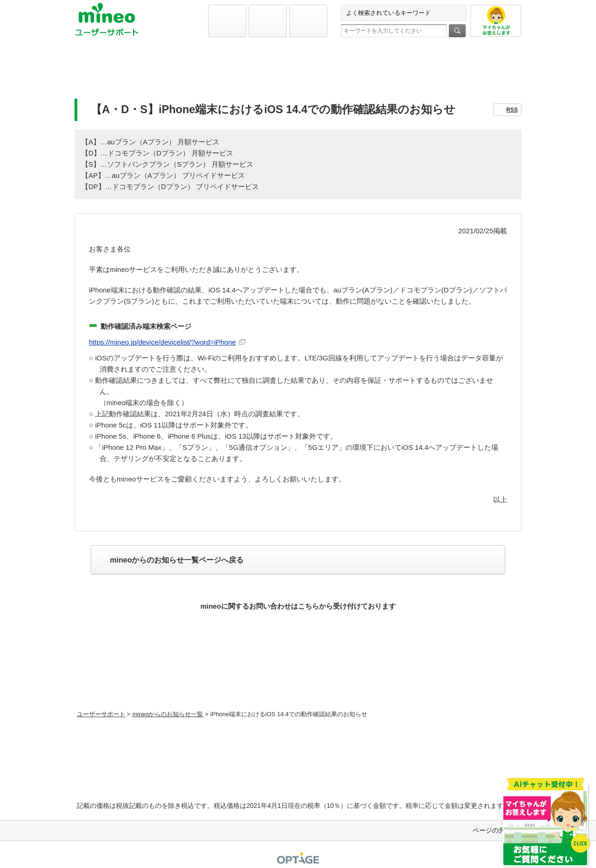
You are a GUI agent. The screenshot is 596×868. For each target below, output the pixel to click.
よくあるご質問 (298, 73)
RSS (512, 110)
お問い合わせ (448, 73)
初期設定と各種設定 (148, 73)
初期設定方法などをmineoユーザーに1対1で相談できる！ (298, 685)
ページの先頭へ (495, 830)
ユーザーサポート (101, 714)
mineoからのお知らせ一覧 (168, 714)
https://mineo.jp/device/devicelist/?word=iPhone (163, 342)
